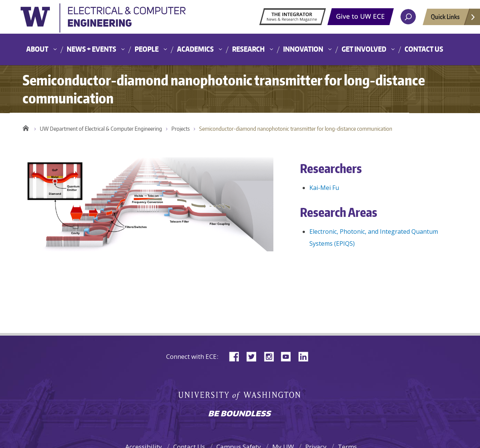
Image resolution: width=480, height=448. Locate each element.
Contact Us (424, 49)
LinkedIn (306, 356)
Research (248, 49)
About (37, 49)
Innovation (303, 49)
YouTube (289, 356)
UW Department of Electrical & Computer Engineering (101, 129)
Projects (181, 129)
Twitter (254, 356)
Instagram (271, 356)
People (147, 49)
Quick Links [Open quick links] (453, 19)
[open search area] (408, 17)
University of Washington (103, 20)
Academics (195, 49)
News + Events (91, 49)
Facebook (237, 356)
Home (26, 127)
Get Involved (364, 49)
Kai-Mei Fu (324, 188)
